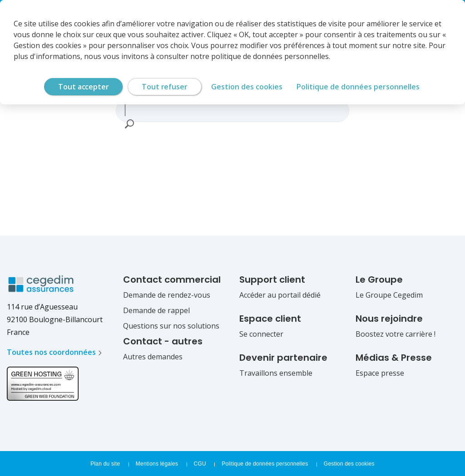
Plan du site (105, 464)
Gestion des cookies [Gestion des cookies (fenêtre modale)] (247, 87)
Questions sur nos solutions (171, 326)
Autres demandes (153, 357)
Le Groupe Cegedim (389, 295)
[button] (129, 124)
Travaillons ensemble (276, 373)
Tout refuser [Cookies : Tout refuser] (164, 87)
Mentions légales (157, 464)
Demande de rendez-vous (167, 295)
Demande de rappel (156, 310)
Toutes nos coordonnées (51, 352)
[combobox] (228, 110)
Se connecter (261, 334)
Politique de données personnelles (265, 464)
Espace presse (380, 373)
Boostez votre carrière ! (396, 334)
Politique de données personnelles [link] (358, 87)
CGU (200, 464)
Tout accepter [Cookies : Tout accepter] (83, 87)
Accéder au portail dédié (280, 295)
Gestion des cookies (349, 464)
